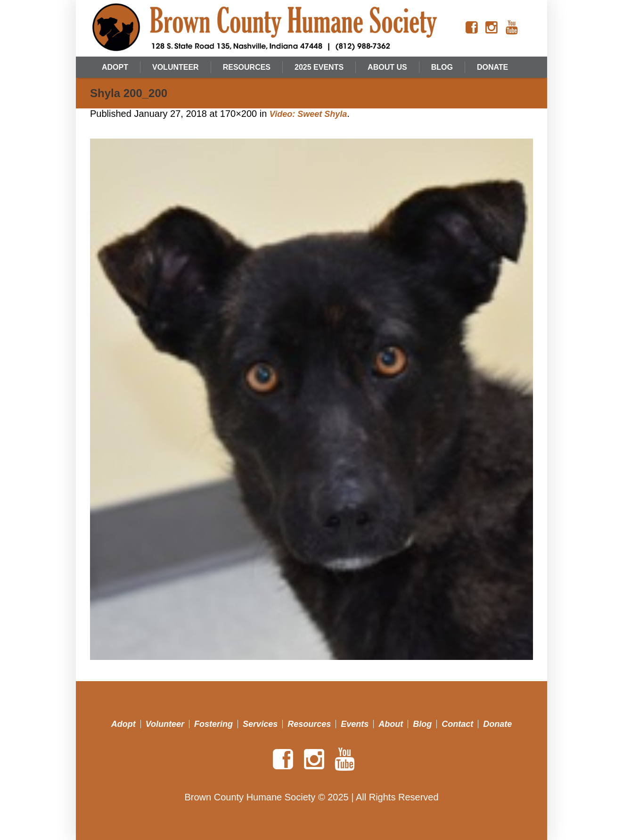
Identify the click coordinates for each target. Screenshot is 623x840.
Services (260, 724)
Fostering (213, 724)
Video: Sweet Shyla (308, 114)
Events (355, 724)
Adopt (123, 724)
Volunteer (165, 724)
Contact (457, 724)
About (391, 724)
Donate (497, 724)
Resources (309, 724)
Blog (422, 724)
